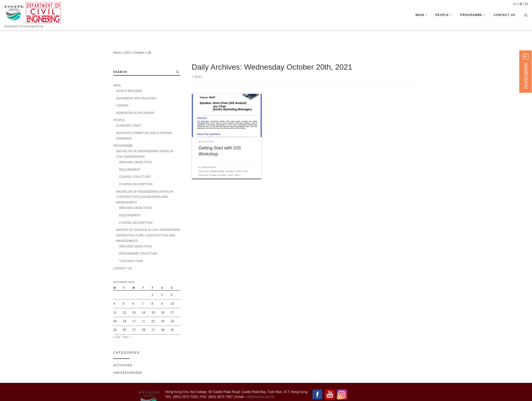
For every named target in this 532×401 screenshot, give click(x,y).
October (139, 40)
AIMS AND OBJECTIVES (136, 149)
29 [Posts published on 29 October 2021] (153, 317)
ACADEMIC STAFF (129, 113)
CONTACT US (123, 255)
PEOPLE (119, 107)
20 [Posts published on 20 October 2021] (134, 308)
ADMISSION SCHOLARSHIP (135, 100)
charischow (209, 154)
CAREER (122, 93)
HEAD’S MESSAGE (129, 78)
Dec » (127, 324)
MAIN (117, 73)
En (515, 4)
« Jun (117, 324)
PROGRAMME (123, 133)
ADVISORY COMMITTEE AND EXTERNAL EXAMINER (144, 123)
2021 (128, 40)
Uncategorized (128, 360)
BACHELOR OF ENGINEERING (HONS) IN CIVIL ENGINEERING (145, 141)
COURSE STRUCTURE (135, 164)
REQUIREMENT (130, 157)
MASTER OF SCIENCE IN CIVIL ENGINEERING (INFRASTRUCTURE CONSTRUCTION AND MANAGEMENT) (148, 223)
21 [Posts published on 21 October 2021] (144, 308)
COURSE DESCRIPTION (136, 171)
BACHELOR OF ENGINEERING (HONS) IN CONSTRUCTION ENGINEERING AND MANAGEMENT (145, 184)
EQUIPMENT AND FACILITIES (136, 85)
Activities (123, 353)
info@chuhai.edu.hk (260, 384)
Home (117, 40)
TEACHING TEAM (131, 248)
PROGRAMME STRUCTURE (138, 241)
